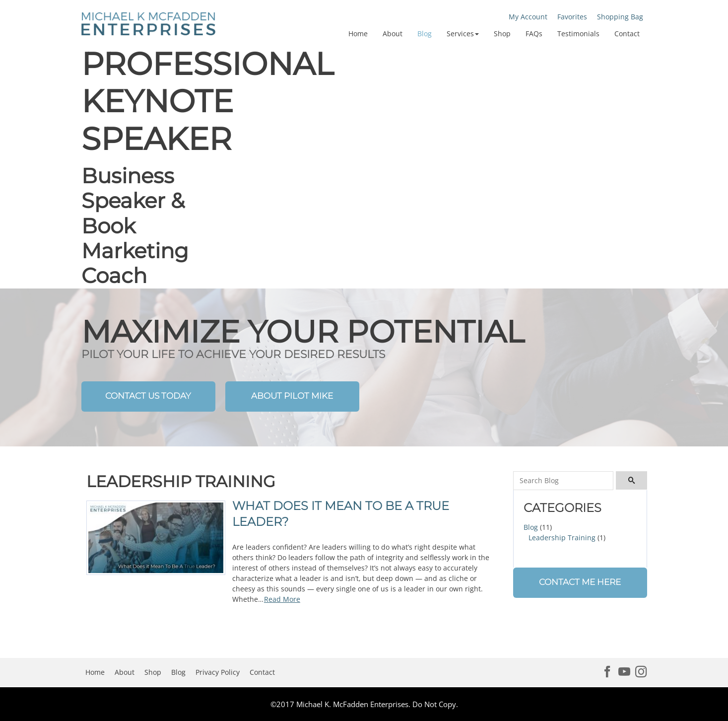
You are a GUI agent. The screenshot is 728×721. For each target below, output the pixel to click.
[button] (463, 34)
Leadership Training (562, 538)
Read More (282, 599)
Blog (531, 527)
